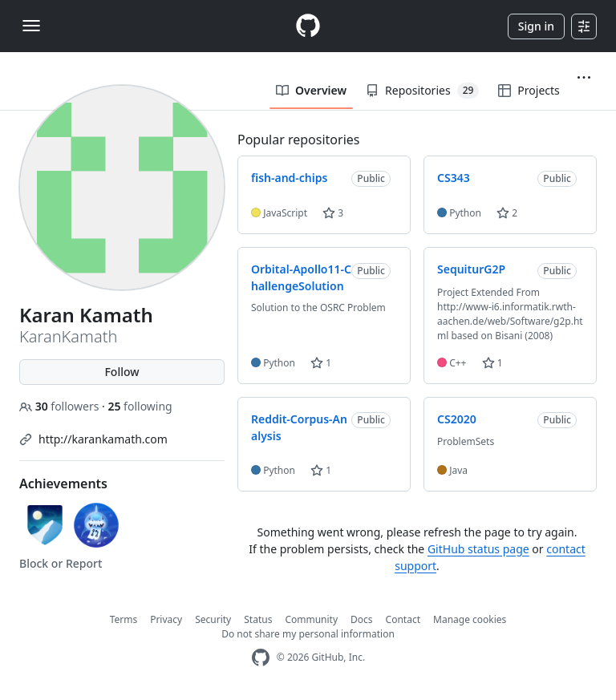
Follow (122, 372)
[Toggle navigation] (31, 26)
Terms (124, 619)
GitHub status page (478, 549)
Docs (362, 619)
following (140, 406)
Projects (529, 90)
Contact (403, 619)
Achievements (63, 484)
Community (311, 619)
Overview (311, 90)
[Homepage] (308, 26)
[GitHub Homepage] (261, 658)
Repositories (422, 91)
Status (258, 619)
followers (61, 406)
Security (213, 619)
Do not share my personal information (308, 634)
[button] (584, 78)
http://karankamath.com (103, 439)
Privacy (166, 619)
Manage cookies (470, 619)
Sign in (536, 26)
